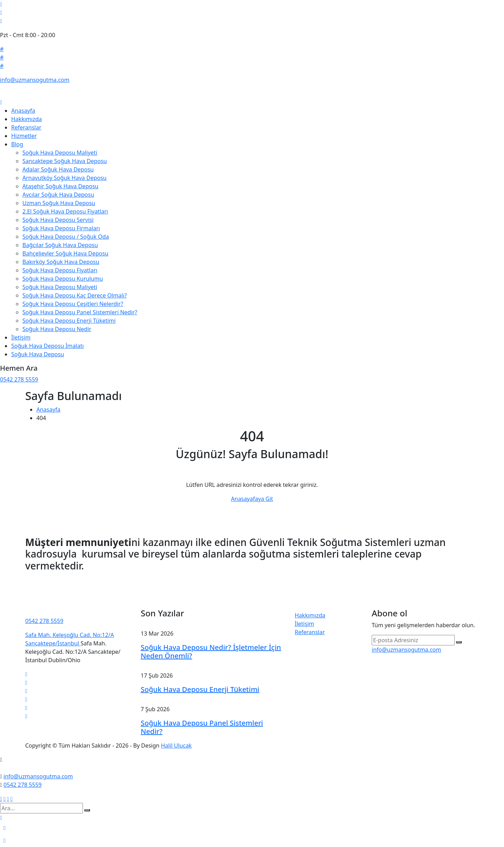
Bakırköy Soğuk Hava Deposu (61, 262)
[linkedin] (26, 691)
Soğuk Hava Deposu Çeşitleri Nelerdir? (73, 304)
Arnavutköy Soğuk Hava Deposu (64, 178)
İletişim (21, 337)
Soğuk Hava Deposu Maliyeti (60, 153)
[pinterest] (26, 708)
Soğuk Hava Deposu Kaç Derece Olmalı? (75, 295)
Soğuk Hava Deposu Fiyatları (60, 270)
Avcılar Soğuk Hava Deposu (58, 195)
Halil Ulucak (176, 745)
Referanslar (26, 127)
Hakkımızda (26, 119)
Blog (17, 144)
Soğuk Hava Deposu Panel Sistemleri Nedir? (80, 312)
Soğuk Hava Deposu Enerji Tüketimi (69, 321)
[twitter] (26, 674)
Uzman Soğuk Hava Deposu (59, 203)
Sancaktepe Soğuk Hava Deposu (65, 161)
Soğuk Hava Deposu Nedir (57, 329)
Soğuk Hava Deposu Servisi (58, 220)
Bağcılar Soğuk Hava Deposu (60, 245)
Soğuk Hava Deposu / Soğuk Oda (66, 237)
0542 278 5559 (19, 379)
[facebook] (26, 682)
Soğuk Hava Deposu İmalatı (47, 346)
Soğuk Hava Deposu (38, 354)
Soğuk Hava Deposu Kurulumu (63, 279)
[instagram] (26, 699)
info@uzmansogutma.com (35, 80)
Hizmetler (24, 136)
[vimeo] (26, 716)
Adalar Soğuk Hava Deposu (58, 169)
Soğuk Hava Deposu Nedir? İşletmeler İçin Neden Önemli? (211, 652)
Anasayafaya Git (252, 499)
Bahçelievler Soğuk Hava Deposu (65, 253)
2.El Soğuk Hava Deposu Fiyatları (65, 211)
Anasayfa (23, 111)
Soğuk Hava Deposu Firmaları (61, 228)
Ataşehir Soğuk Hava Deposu (60, 186)
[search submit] (87, 810)
